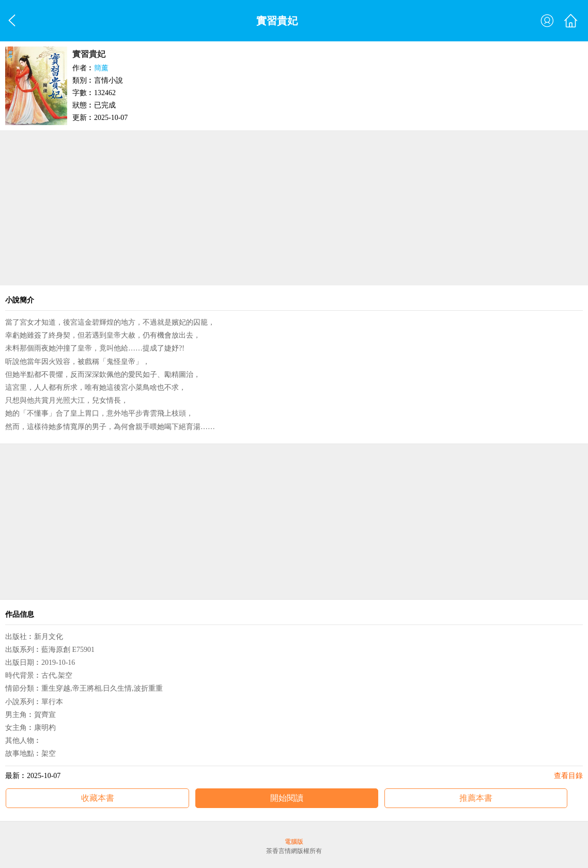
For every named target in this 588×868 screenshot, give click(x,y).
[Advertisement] (294, 208)
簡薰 (101, 68)
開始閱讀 (287, 798)
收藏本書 (98, 798)
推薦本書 (476, 798)
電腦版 (294, 842)
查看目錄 (568, 776)
